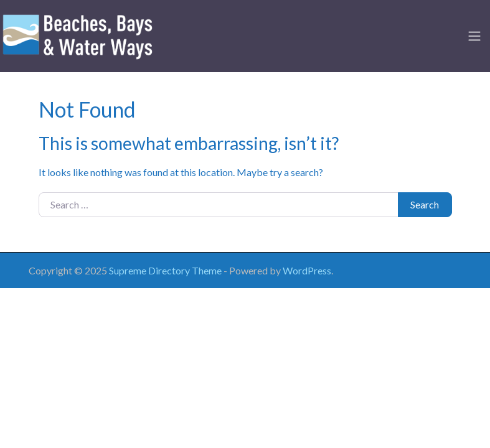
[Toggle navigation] (474, 36)
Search (425, 204)
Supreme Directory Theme (166, 270)
